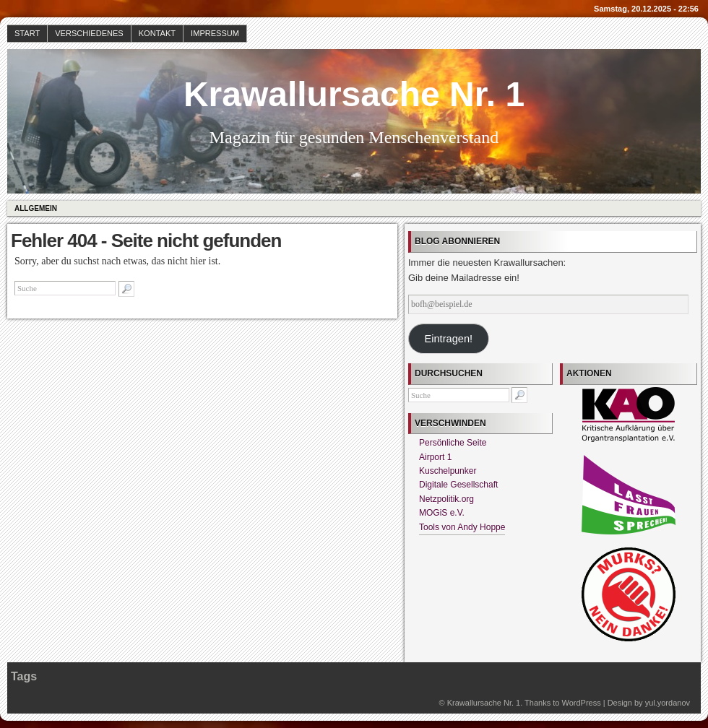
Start (27, 33)
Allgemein (36, 208)
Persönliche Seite (453, 443)
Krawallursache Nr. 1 (354, 94)
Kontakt (157, 33)
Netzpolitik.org (446, 499)
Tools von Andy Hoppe (462, 527)
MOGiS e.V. (442, 513)
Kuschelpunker (448, 471)
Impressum (215, 33)
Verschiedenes (89, 33)
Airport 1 (435, 457)
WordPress (581, 703)
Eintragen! (448, 339)
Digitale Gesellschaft (458, 485)
